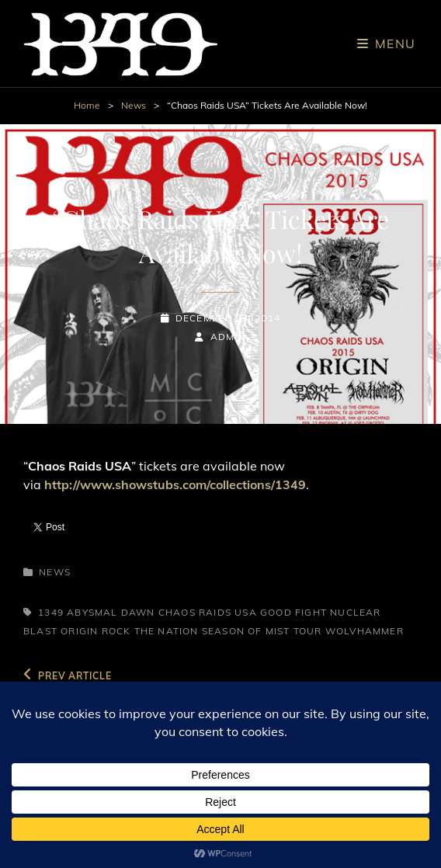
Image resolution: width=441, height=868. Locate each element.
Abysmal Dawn (111, 612)
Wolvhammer (365, 631)
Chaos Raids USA (208, 612)
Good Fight (293, 612)
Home (87, 105)
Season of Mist (246, 631)
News (134, 105)
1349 (51, 612)
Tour (308, 631)
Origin (79, 631)
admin (228, 337)
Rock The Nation (150, 631)
